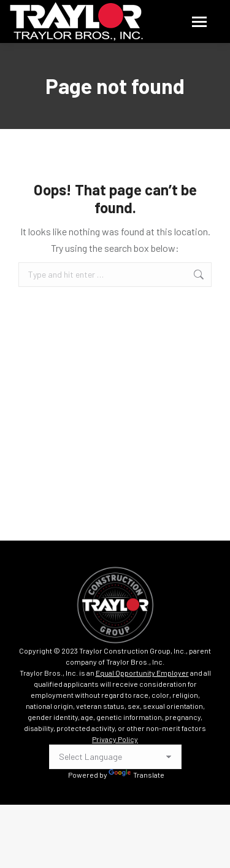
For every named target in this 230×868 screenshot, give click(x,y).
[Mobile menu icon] (199, 22)
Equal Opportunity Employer (142, 673)
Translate (136, 775)
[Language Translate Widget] (115, 757)
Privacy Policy (115, 739)
